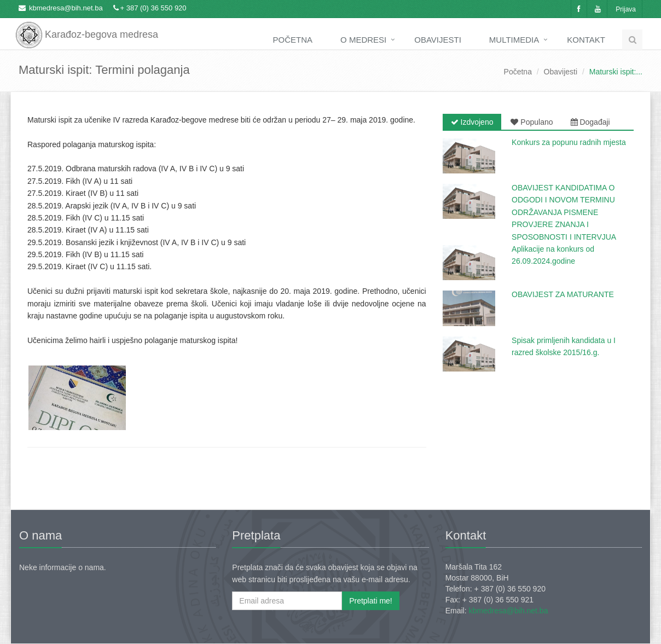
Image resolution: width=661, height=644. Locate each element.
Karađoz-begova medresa (87, 27)
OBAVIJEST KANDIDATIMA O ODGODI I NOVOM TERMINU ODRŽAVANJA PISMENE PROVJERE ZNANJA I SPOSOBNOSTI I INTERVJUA (564, 212)
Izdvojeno (472, 122)
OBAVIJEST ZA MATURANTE (563, 294)
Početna (293, 40)
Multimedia (514, 40)
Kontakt (586, 40)
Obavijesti (438, 40)
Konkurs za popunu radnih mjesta (569, 142)
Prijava (626, 9)
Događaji (590, 122)
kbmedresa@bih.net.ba (66, 8)
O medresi (363, 40)
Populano (532, 122)
